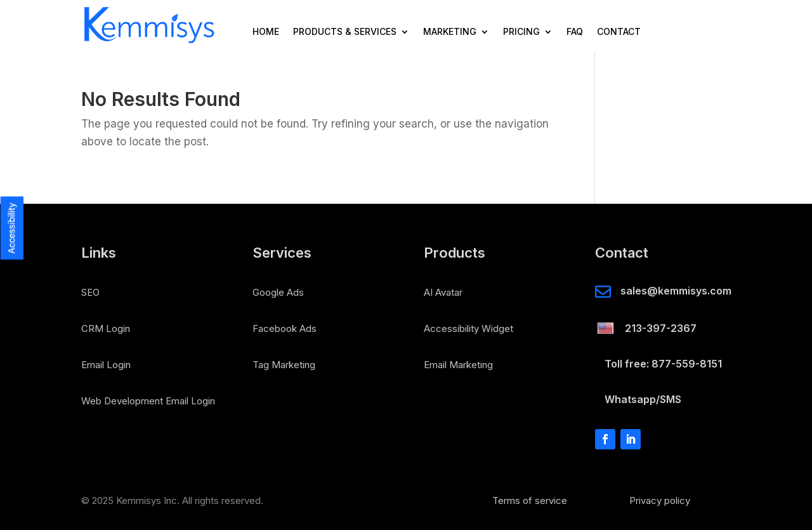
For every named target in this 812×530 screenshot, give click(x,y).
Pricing (521, 32)
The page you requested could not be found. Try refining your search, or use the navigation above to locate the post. (315, 133)
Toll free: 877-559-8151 (663, 364)
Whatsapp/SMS (643, 399)
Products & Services (345, 32)
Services (282, 253)
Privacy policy (660, 500)
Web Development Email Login (148, 401)
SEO (90, 292)
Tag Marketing (284, 365)
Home (266, 32)
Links (99, 253)
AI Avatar (443, 292)
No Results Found (161, 100)
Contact (619, 32)
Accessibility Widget (468, 328)
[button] (12, 136)
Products (455, 253)
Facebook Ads (285, 328)
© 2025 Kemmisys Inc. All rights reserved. (172, 500)
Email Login (106, 365)
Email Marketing (458, 365)
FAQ (575, 32)
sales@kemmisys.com (676, 291)
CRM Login (106, 328)
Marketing (450, 32)
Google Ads (278, 292)
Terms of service (530, 500)
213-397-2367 (661, 328)
